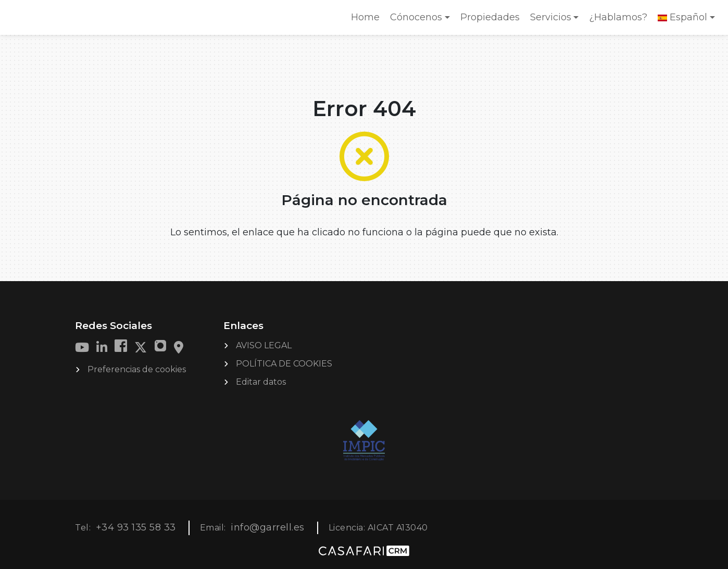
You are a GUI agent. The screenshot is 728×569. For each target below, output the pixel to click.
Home (368, 21)
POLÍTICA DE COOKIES (284, 364)
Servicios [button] (551, 17)
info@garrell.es (268, 527)
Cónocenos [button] (416, 17)
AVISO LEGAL (264, 345)
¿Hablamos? (618, 17)
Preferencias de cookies (137, 369)
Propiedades (490, 17)
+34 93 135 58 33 (136, 527)
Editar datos (261, 382)
